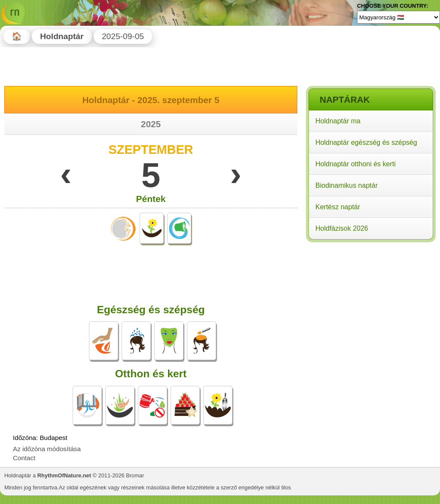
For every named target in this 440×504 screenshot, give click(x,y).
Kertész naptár (338, 207)
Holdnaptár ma (338, 121)
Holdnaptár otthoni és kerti (356, 164)
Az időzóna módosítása (47, 449)
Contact (24, 458)
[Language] (399, 17)
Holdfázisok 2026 (342, 228)
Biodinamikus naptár (347, 185)
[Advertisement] (370, 300)
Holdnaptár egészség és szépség (366, 142)
